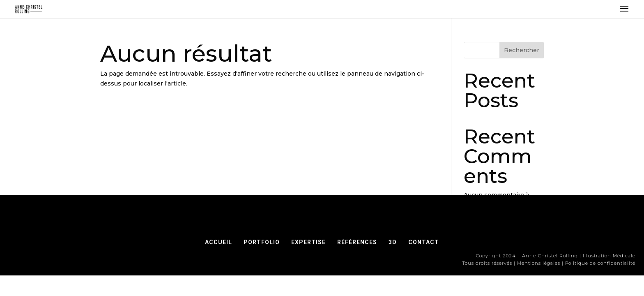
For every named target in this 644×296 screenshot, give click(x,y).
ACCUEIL (218, 242)
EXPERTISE (308, 242)
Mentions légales (539, 263)
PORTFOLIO (262, 242)
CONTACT (424, 242)
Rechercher (522, 50)
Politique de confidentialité (600, 263)
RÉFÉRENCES (360, 242)
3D (393, 242)
